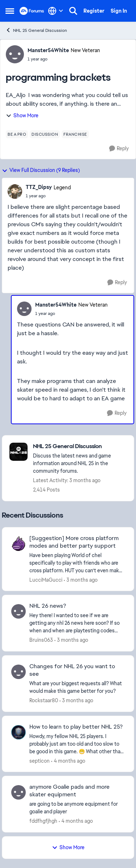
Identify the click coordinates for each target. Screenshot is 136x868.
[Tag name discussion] (45, 134)
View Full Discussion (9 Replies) (41, 170)
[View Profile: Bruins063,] (18, 611)
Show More (22, 115)
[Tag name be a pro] (17, 134)
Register (94, 11)
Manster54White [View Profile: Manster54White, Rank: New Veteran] (48, 50)
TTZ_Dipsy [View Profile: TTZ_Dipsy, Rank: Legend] (39, 187)
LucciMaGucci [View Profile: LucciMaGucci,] (46, 580)
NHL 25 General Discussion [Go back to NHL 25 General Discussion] (36, 30)
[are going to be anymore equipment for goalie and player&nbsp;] (77, 808)
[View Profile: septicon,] (18, 732)
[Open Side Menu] (10, 11)
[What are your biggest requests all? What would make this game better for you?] (77, 687)
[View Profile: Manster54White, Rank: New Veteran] (15, 54)
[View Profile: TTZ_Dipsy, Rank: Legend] (15, 191)
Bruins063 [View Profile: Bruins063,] (41, 640)
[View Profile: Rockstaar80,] (18, 672)
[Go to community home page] (32, 11)
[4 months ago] (68, 761)
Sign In (119, 11)
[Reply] (119, 149)
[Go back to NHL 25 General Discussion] (80, 446)
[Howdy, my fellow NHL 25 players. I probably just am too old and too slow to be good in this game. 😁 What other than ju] (77, 744)
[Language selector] (56, 11)
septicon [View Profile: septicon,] (40, 760)
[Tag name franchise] (75, 134)
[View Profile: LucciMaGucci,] (18, 544)
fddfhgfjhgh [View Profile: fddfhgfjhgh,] (43, 821)
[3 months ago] (81, 580)
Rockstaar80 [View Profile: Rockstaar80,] (44, 700)
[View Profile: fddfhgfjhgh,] (18, 792)
